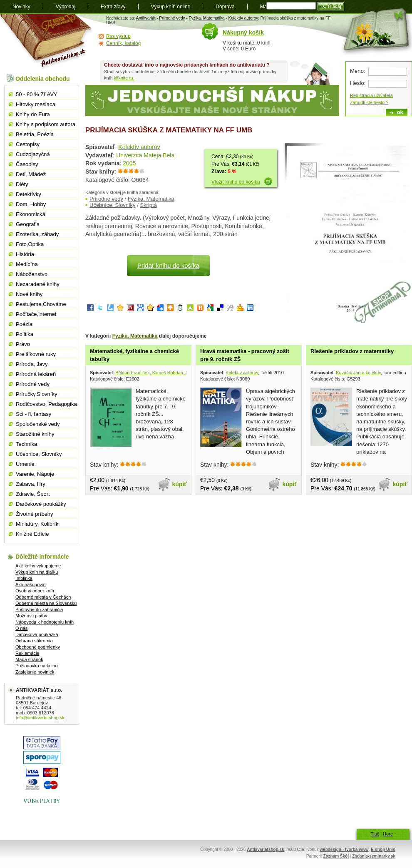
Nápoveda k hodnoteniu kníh (45, 622)
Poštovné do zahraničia (39, 609)
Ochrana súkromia (34, 641)
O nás (21, 628)
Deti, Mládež (31, 174)
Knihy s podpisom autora (46, 124)
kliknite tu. (124, 78)
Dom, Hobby (31, 204)
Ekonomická (31, 214)
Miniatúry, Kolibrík (37, 524)
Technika (26, 444)
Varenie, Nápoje (35, 474)
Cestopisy (28, 144)
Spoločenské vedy (38, 424)
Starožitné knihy (35, 434)
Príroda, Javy (32, 364)
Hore (388, 834)
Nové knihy (29, 294)
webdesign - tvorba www (344, 849)
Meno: (358, 71)
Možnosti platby (31, 616)
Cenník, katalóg (123, 43)
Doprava (225, 7)
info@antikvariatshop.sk (40, 718)
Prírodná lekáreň (36, 374)
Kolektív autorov (243, 18)
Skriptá (148, 205)
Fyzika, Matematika (206, 18)
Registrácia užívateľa (371, 95)
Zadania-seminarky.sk (374, 856)
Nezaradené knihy (38, 284)
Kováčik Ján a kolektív (358, 373)
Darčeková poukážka (37, 634)
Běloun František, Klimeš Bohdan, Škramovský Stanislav (173, 373)
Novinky (21, 7)
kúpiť (180, 484)
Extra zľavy (113, 7)
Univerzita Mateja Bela (145, 155)
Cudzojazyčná (33, 154)
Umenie (25, 464)
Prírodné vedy (172, 18)
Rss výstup (118, 36)
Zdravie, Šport (33, 494)
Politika (25, 334)
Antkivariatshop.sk (265, 849)
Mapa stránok (29, 659)
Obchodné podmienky (38, 647)
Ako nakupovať (31, 584)
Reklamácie (27, 653)
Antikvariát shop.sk (47, 42)
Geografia (28, 224)
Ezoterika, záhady (37, 234)
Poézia (24, 324)
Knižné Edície (32, 534)
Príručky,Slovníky (36, 394)
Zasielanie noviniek (35, 672)
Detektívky (29, 194)
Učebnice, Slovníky (113, 205)
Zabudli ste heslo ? (369, 102)
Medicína (27, 264)
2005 (129, 163)
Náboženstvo (32, 274)
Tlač (375, 834)
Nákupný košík (243, 32)
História (25, 254)
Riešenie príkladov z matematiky (352, 351)
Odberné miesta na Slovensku (46, 603)
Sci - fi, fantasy (34, 414)
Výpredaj (66, 7)
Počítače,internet (36, 314)
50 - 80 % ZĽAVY (36, 94)
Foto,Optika (30, 244)
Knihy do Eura (33, 114)
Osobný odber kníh (35, 591)
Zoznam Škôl (336, 856)
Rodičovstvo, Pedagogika (46, 404)
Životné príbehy (35, 514)
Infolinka (24, 578)
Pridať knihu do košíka (168, 265)
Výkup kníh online (171, 7)
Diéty (22, 184)
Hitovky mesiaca (36, 104)
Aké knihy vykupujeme (38, 566)
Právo (23, 344)
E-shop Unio (383, 849)
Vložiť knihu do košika (236, 182)
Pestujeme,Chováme (41, 304)
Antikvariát (146, 18)
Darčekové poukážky (41, 504)
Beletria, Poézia (35, 134)
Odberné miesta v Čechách (43, 597)
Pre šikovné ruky (36, 354)
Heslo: (358, 83)
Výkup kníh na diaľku (37, 572)
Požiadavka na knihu (37, 666)
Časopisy (27, 164)
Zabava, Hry (31, 484)
